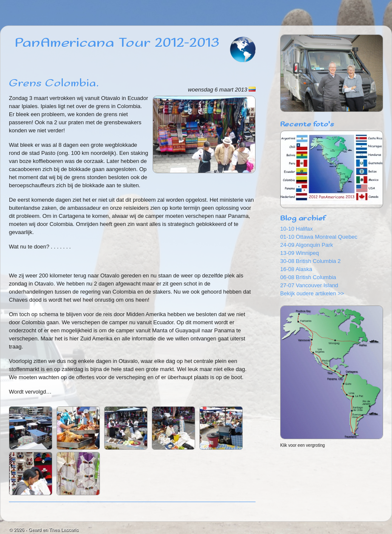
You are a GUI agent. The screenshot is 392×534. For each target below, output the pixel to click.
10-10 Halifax (297, 229)
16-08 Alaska (296, 269)
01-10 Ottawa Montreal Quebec (319, 237)
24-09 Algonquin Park (307, 245)
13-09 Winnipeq (300, 253)
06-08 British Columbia (308, 277)
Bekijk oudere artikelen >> (312, 293)
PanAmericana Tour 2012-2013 (117, 43)
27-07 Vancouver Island (309, 285)
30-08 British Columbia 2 (310, 261)
